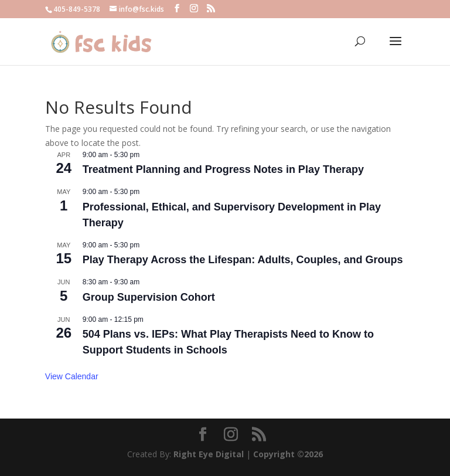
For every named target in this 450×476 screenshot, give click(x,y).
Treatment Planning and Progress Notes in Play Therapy (223, 169)
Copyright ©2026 (288, 454)
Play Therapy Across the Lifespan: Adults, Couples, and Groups (243, 260)
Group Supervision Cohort (149, 297)
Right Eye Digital (209, 454)
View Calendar (72, 376)
